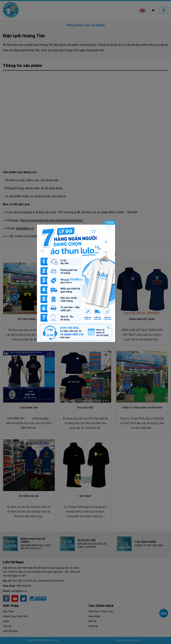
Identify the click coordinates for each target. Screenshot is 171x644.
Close (110, 223)
